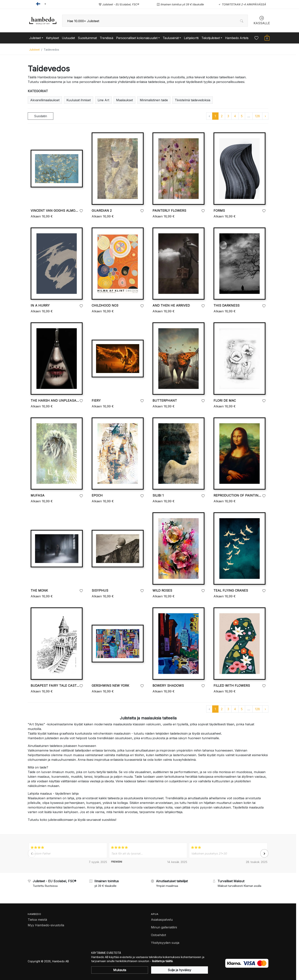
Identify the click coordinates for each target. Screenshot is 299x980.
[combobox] (155, 21)
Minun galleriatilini (164, 927)
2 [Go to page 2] (222, 116)
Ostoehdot (158, 935)
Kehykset (52, 38)
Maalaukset (124, 100)
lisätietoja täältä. (163, 961)
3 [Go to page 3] (228, 116)
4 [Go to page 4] (235, 116)
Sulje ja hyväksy (179, 970)
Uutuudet (68, 38)
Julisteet (34, 50)
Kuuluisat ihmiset (79, 100)
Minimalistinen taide (154, 100)
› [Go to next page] (265, 116)
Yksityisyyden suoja (165, 943)
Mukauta (120, 970)
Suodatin (41, 116)
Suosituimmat (87, 38)
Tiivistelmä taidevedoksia (193, 100)
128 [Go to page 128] (257, 116)
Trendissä (106, 38)
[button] (39, 4)
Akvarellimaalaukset (45, 100)
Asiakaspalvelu (162, 920)
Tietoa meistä (37, 920)
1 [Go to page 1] (215, 116)
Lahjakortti (191, 38)
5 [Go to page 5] (242, 116)
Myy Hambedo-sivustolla (46, 925)
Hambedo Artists (237, 38)
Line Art (103, 100)
